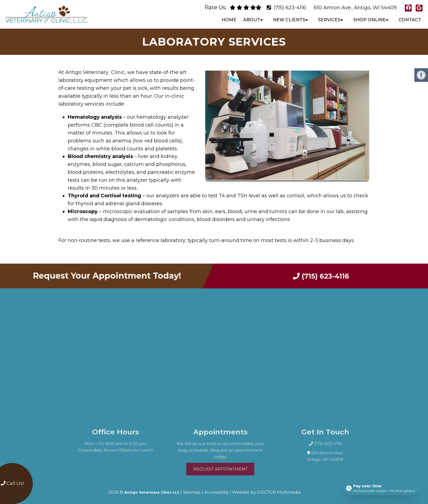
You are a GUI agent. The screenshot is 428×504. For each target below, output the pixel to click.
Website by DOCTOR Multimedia (266, 490)
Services (329, 20)
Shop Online (369, 20)
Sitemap (192, 490)
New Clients (289, 20)
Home (229, 20)
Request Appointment (228, 467)
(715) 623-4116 (290, 8)
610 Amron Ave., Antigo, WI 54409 (355, 8)
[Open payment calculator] (381, 488)
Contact (410, 20)
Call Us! (12, 483)
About (252, 20)
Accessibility (216, 490)
